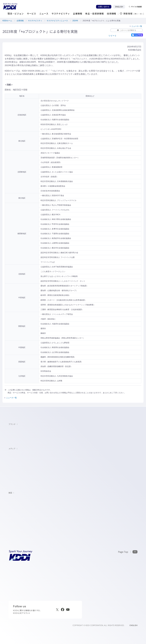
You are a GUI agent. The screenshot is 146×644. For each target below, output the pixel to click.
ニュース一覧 (137, 26)
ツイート (113, 36)
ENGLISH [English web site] (134, 625)
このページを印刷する (127, 30)
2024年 (75, 21)
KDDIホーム (7, 21)
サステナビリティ (35, 21)
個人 (136, 14)
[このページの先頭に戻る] (128, 552)
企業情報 (20, 21)
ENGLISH (120, 7)
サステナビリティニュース (57, 21)
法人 (141, 14)
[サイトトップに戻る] (10, 6)
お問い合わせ (104, 7)
